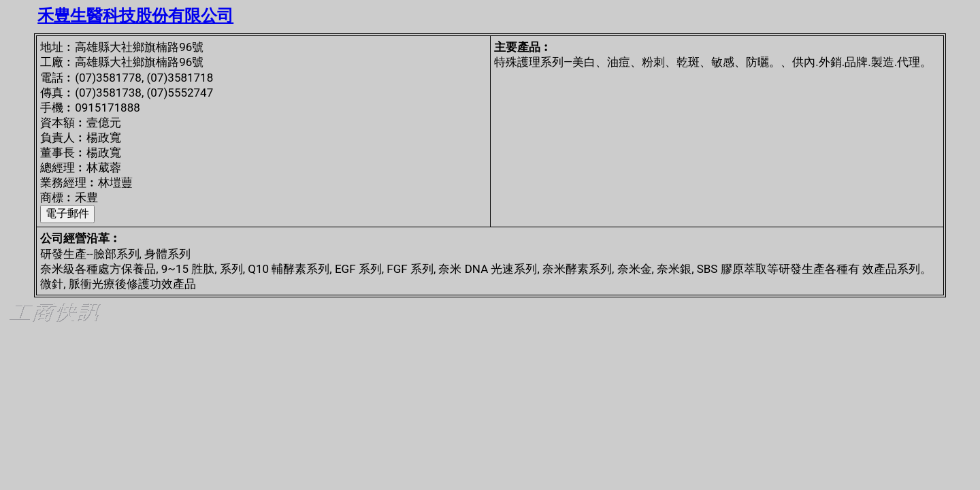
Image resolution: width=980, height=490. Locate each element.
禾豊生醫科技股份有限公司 (135, 16)
